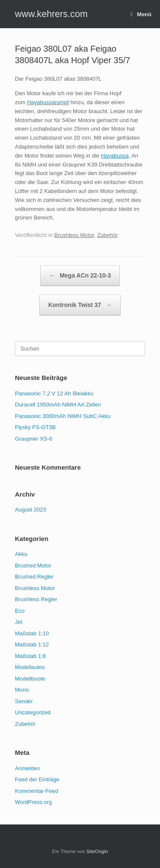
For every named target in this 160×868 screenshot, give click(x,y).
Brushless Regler (36, 599)
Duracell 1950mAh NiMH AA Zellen (58, 405)
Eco (20, 611)
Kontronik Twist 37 (80, 305)
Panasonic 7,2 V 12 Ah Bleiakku (54, 393)
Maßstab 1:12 (32, 644)
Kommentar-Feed (36, 791)
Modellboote (30, 679)
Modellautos (30, 667)
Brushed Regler (34, 577)
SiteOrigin (97, 851)
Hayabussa (115, 156)
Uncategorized (33, 712)
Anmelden (28, 768)
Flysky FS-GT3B (35, 427)
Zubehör (108, 235)
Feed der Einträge (37, 779)
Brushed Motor (33, 566)
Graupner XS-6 (33, 439)
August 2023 (31, 510)
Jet (19, 622)
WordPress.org (33, 802)
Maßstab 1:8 (30, 656)
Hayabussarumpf (48, 102)
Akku (21, 554)
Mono (22, 690)
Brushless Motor (74, 235)
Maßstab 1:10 (32, 633)
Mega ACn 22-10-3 (80, 276)
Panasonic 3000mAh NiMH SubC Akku (63, 416)
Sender (24, 701)
